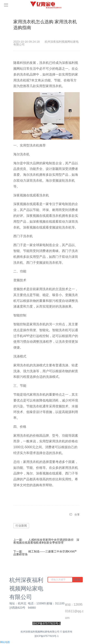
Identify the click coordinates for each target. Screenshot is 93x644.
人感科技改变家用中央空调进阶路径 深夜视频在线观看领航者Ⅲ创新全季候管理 (46, 541)
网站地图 (5, 642)
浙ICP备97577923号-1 (46, 636)
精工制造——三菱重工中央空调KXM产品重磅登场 (45, 553)
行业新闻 (21, 526)
